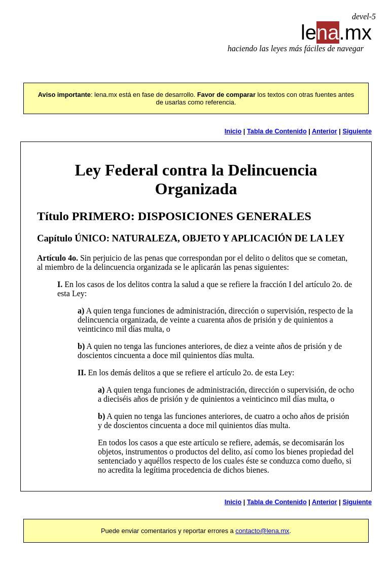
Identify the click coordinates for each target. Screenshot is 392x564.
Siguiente (357, 131)
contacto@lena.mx (262, 531)
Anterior (325, 131)
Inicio (233, 131)
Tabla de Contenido (277, 131)
